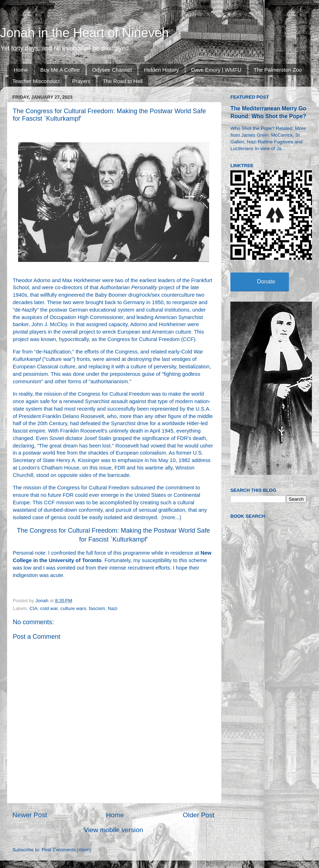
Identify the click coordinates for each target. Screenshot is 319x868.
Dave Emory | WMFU (216, 70)
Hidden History (161, 70)
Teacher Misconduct (36, 81)
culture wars (73, 608)
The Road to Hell (123, 81)
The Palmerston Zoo (278, 70)
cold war (49, 608)
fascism (97, 608)
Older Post (199, 815)
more (169, 517)
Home (21, 70)
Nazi (113, 608)
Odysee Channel (112, 70)
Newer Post (30, 815)
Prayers (81, 81)
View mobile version (113, 830)
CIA (33, 608)
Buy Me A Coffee (60, 70)
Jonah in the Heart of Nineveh (84, 33)
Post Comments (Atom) (67, 850)
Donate (266, 282)
